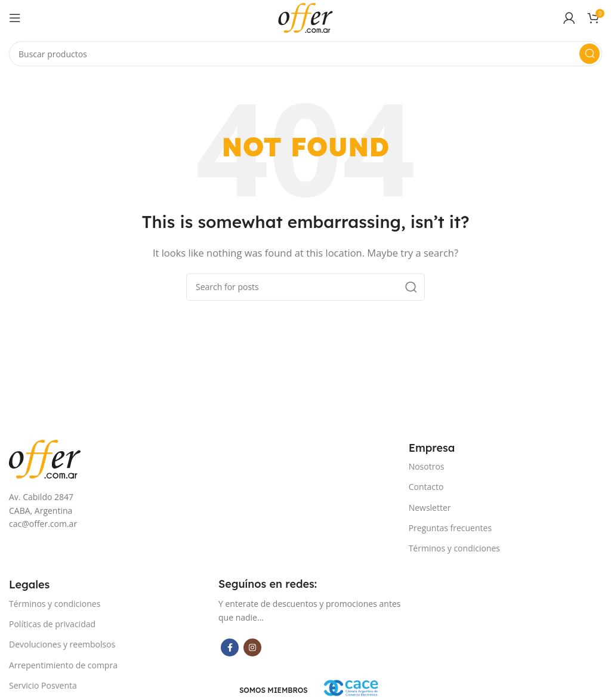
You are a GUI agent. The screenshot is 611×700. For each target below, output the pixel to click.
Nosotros (427, 466)
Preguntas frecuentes (450, 528)
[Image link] (45, 458)
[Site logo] (305, 17)
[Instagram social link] (252, 647)
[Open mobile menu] (15, 18)
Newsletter (430, 508)
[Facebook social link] (230, 647)
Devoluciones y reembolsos (62, 644)
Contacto (426, 487)
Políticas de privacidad (52, 624)
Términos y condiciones (454, 548)
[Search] (305, 54)
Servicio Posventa (43, 685)
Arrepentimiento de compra (63, 665)
